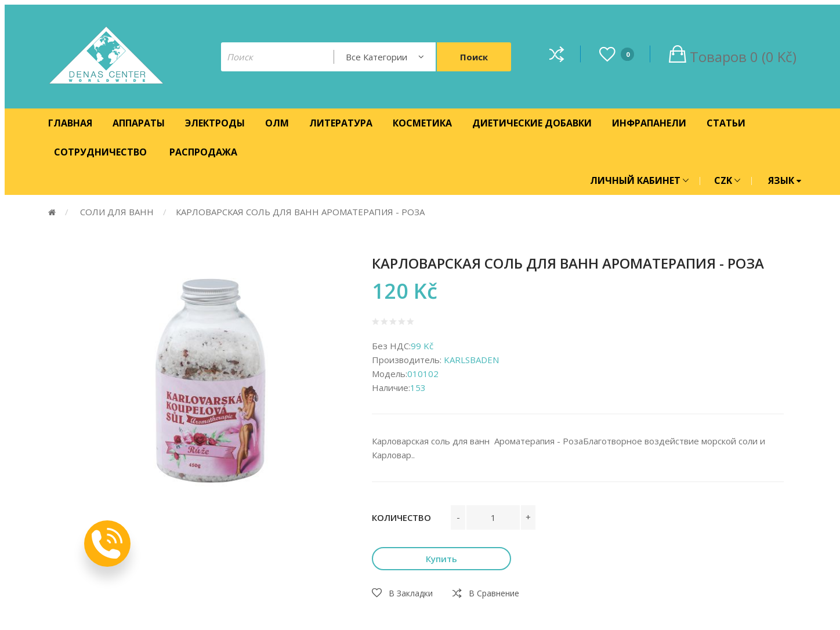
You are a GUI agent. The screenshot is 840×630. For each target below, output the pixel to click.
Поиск (474, 57)
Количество (401, 517)
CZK (727, 180)
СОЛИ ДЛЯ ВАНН (116, 212)
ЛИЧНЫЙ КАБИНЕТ (639, 180)
